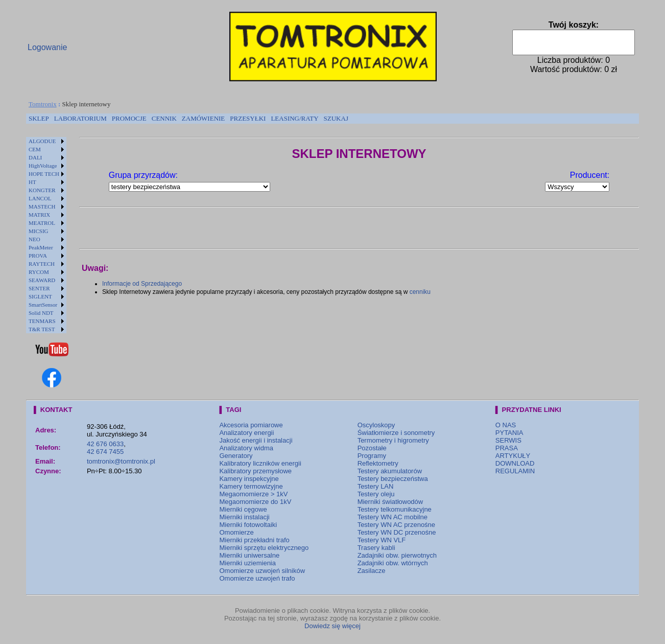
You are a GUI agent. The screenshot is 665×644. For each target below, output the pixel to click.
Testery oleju (376, 494)
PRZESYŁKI (248, 118)
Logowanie (47, 47)
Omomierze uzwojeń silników (262, 571)
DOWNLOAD (515, 463)
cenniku (420, 292)
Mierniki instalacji (244, 517)
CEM (35, 149)
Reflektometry (378, 463)
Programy (372, 456)
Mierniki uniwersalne (249, 555)
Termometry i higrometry (393, 440)
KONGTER (42, 190)
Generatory (236, 456)
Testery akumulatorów (390, 471)
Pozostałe (372, 448)
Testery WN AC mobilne (393, 517)
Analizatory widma (246, 448)
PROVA (38, 256)
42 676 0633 (105, 444)
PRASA (507, 448)
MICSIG (39, 231)
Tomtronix (43, 104)
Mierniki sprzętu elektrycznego (264, 548)
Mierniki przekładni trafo (254, 540)
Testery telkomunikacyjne (395, 509)
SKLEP (39, 118)
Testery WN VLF (382, 540)
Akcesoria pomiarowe (251, 425)
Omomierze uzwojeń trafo (257, 578)
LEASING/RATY (294, 118)
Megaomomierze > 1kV (253, 494)
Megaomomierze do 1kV (255, 502)
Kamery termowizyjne (251, 486)
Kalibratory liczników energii (260, 463)
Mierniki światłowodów (390, 502)
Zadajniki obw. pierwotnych (397, 555)
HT (32, 182)
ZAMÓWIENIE (203, 118)
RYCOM (39, 272)
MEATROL (42, 223)
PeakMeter (41, 247)
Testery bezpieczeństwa (393, 479)
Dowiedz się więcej (332, 626)
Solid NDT (41, 313)
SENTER (39, 288)
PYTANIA (509, 433)
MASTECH (42, 206)
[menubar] (188, 119)
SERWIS (508, 440)
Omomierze (236, 532)
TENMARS (42, 321)
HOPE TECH (44, 174)
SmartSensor (43, 305)
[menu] (46, 235)
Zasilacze (372, 571)
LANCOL (40, 198)
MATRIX (39, 215)
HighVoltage (43, 166)
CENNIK (164, 118)
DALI (35, 157)
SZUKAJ (336, 118)
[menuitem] (39, 119)
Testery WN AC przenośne (396, 525)
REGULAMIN (515, 471)
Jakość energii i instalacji (256, 440)
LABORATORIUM (80, 118)
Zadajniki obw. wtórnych (393, 563)
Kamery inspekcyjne (249, 479)
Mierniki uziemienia (247, 563)
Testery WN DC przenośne (397, 532)
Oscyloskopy (376, 425)
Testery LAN (376, 486)
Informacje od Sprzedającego (142, 284)
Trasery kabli (376, 548)
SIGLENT (40, 296)
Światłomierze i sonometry (396, 433)
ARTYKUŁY (513, 456)
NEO (34, 239)
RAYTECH (42, 264)
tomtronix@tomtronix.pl (121, 461)
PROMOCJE (129, 118)
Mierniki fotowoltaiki (248, 525)
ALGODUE (42, 141)
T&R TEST (42, 329)
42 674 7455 (105, 452)
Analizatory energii (246, 433)
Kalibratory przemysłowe (255, 471)
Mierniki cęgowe (243, 509)
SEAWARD (42, 280)
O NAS (506, 425)
